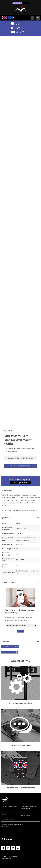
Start (20, 631)
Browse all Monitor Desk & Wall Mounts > (20, 458)
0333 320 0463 (8, 827)
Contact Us (23, 812)
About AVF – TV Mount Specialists (10, 806)
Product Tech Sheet (10, 652)
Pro (26, 3)
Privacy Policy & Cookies (7, 819)
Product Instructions (11, 646)
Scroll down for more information (20, 466)
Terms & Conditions (25, 815)
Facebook (3, 848)
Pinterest (13, 848)
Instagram (8, 848)
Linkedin (18, 848)
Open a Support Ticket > (20, 483)
